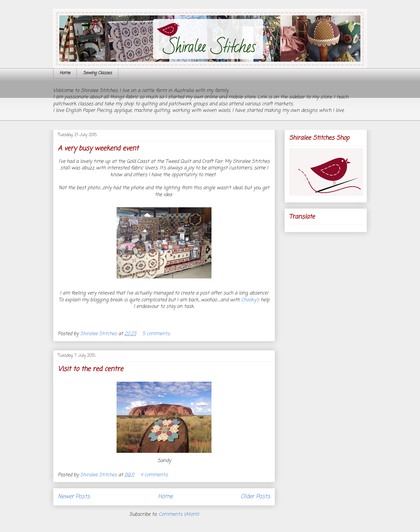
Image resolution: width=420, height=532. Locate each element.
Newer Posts (74, 497)
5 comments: (157, 334)
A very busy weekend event (98, 149)
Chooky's (251, 300)
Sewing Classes (97, 73)
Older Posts (255, 497)
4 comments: (155, 475)
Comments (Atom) (179, 515)
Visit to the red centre (90, 369)
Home (65, 73)
